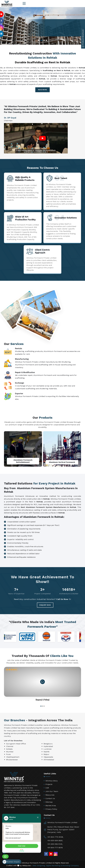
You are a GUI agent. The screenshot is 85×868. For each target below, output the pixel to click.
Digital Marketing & (54, 866)
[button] (79, 447)
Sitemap (49, 802)
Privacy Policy (51, 809)
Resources (50, 795)
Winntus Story (52, 781)
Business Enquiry (11, 862)
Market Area (51, 806)
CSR (47, 788)
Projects (49, 784)
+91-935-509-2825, (55, 841)
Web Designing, (39, 866)
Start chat (22, 846)
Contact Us (50, 798)
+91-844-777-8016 (55, 848)
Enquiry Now (45, 605)
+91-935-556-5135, (55, 844)
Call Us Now (62, 599)
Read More (43, 90)
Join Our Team (52, 791)
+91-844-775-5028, (55, 837)
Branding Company (71, 866)
